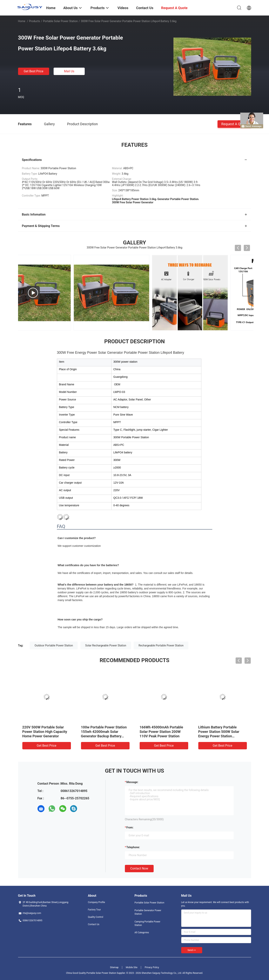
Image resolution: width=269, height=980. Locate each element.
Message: (132, 782)
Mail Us (69, 71)
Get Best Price (34, 71)
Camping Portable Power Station (148, 923)
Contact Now (139, 868)
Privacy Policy (152, 967)
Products (34, 21)
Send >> (192, 950)
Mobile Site (132, 967)
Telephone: (133, 847)
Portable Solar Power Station (60, 21)
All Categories (142, 933)
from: (130, 827)
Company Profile (97, 902)
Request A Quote (234, 124)
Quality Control (96, 917)
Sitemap (114, 967)
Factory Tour (94, 910)
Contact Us (94, 924)
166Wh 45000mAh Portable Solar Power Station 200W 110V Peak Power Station (161, 732)
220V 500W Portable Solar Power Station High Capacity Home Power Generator (45, 732)
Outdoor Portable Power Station (54, 645)
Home (22, 21)
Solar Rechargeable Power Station (106, 645)
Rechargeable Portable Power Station (161, 645)
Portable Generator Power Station (148, 912)
